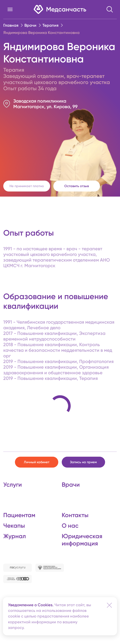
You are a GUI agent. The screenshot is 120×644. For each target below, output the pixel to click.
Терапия (50, 25)
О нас (70, 526)
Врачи (30, 25)
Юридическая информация (82, 540)
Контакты (75, 515)
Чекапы (14, 526)
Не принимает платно (27, 186)
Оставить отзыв (77, 186)
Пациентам (19, 515)
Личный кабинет (37, 462)
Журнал (15, 536)
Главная (11, 25)
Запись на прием (83, 462)
